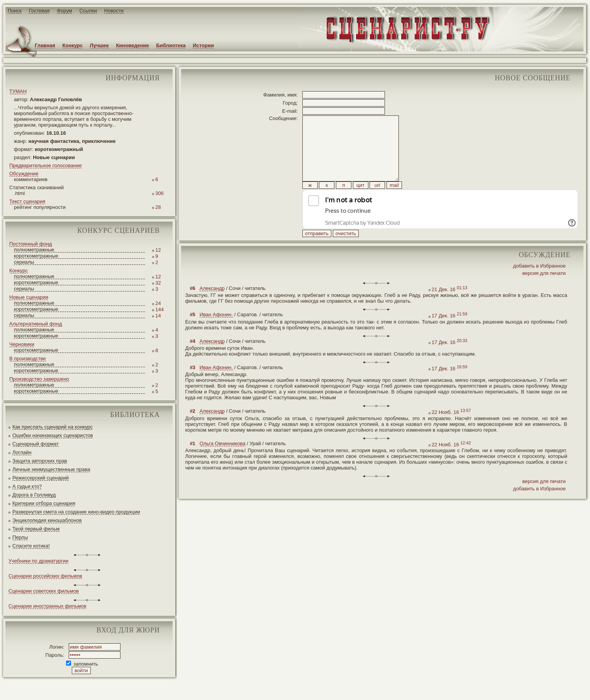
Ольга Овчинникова (223, 461)
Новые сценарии (29, 297)
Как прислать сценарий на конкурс (53, 427)
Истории (203, 45)
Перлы (20, 537)
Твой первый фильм (36, 529)
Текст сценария (27, 201)
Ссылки (88, 11)
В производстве (28, 358)
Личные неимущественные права (51, 469)
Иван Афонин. (216, 332)
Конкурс (73, 45)
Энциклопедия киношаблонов (47, 520)
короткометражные (36, 256)
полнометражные (34, 250)
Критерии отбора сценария (44, 503)
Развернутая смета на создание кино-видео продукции (76, 512)
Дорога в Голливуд (34, 495)
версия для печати (544, 291)
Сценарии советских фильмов (44, 591)
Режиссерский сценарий (41, 478)
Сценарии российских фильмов (45, 576)
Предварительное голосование (46, 165)
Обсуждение (24, 174)
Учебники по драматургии (38, 561)
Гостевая (39, 11)
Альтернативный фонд (36, 324)
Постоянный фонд (31, 244)
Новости (114, 11)
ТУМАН (18, 91)
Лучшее (99, 45)
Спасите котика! (31, 546)
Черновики (22, 344)
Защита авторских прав (40, 461)
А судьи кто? (27, 486)
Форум (64, 11)
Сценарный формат (36, 444)
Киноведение (132, 45)
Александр (212, 306)
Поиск (15, 11)
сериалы (24, 262)
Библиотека (171, 45)
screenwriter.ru (129, 688)
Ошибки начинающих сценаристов (53, 435)
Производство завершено (39, 379)
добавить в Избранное (539, 283)
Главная (45, 45)
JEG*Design (182, 688)
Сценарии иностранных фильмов (47, 606)
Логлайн (22, 452)
